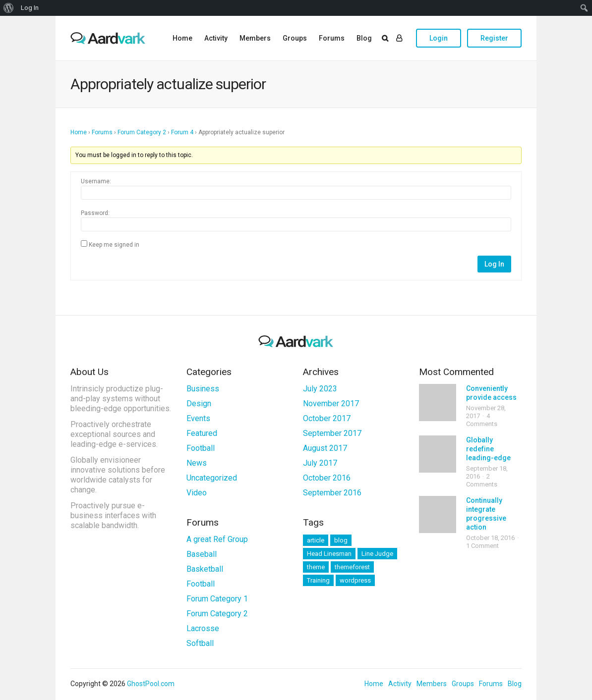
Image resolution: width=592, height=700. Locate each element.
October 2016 (327, 478)
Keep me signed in (114, 245)
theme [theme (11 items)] (316, 567)
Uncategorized (212, 478)
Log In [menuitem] (30, 8)
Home (182, 38)
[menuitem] (9, 8)
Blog (364, 38)
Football (201, 448)
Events (198, 418)
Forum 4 (182, 132)
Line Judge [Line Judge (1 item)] (377, 554)
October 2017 (327, 418)
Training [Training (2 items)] (318, 580)
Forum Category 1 (217, 599)
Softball (200, 643)
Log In (494, 264)
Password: (95, 213)
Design (199, 404)
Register (494, 38)
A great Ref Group (217, 539)
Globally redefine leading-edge (488, 449)
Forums (332, 38)
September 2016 (332, 493)
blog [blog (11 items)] (341, 540)
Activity (216, 38)
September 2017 (332, 433)
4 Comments (482, 420)
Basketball (205, 569)
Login (439, 38)
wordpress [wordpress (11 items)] (355, 580)
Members (255, 38)
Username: (96, 181)
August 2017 (325, 448)
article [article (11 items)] (316, 540)
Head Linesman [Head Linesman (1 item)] (329, 554)
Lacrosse (203, 628)
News (197, 463)
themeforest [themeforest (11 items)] (352, 567)
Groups (295, 38)
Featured (202, 433)
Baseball (202, 554)
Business (203, 389)
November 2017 (331, 404)
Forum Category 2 (142, 132)
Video (197, 493)
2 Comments (482, 480)
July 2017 (320, 463)
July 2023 (320, 389)
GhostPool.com (151, 684)
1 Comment (482, 546)
